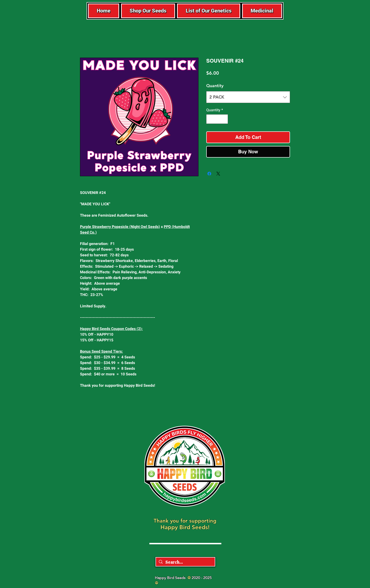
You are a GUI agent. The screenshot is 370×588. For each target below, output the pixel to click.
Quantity (215, 86)
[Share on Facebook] (209, 174)
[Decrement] (210, 119)
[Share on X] (218, 174)
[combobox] (248, 97)
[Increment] (224, 119)
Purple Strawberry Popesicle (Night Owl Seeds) (120, 227)
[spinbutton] (217, 119)
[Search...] (185, 562)
